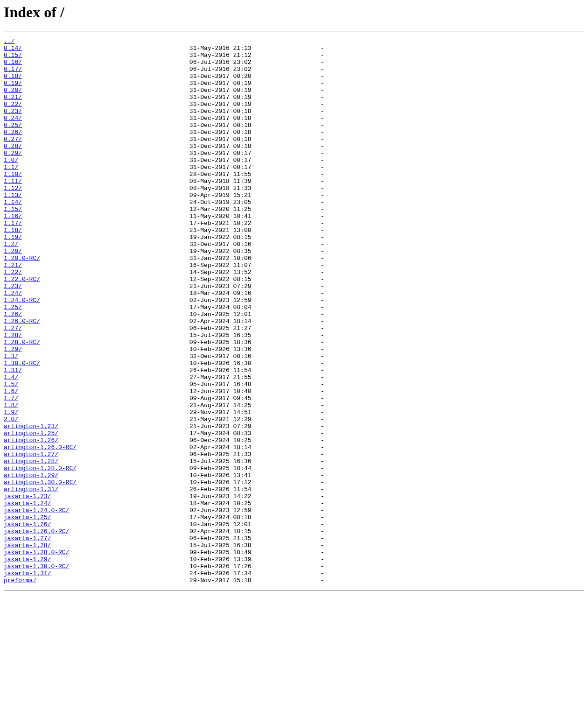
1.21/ (13, 311)
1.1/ (11, 193)
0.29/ (13, 176)
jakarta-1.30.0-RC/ (36, 672)
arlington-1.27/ (31, 538)
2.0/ (11, 496)
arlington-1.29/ (31, 563)
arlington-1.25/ (31, 513)
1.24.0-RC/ (22, 353)
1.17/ (13, 260)
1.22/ (13, 319)
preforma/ (20, 689)
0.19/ (13, 92)
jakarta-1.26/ (27, 622)
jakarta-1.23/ (27, 588)
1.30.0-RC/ (22, 429)
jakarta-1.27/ (27, 639)
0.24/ (13, 134)
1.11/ (13, 210)
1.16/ (13, 252)
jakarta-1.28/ (27, 647)
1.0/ (11, 185)
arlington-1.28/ (31, 546)
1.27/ (13, 387)
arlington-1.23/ (31, 504)
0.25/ (13, 143)
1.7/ (11, 471)
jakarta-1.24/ (27, 597)
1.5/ (11, 454)
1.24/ (13, 345)
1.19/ (13, 277)
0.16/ (13, 67)
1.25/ (13, 361)
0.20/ (13, 101)
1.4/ (11, 445)
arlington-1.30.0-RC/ (40, 571)
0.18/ (13, 84)
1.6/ (11, 462)
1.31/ (13, 437)
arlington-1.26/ (31, 521)
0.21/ (13, 109)
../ (9, 42)
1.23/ (13, 336)
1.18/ (13, 269)
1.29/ (13, 412)
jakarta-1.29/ (27, 664)
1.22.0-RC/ (22, 328)
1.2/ (11, 286)
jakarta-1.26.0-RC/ (36, 630)
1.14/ (13, 235)
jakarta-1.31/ (27, 681)
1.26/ (13, 370)
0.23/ (13, 126)
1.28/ (13, 395)
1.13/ (13, 227)
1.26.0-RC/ (22, 378)
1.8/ (11, 479)
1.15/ (13, 244)
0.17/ (13, 76)
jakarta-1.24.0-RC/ (36, 605)
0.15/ (13, 59)
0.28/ (13, 168)
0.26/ (13, 151)
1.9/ (11, 487)
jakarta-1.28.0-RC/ (36, 655)
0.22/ (13, 118)
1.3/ (11, 420)
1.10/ (13, 202)
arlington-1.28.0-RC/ (40, 555)
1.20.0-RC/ (22, 303)
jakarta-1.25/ (27, 613)
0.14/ (13, 50)
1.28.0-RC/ (22, 403)
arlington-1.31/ (31, 580)
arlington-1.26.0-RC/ (40, 529)
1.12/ (13, 218)
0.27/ (13, 160)
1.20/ (13, 294)
